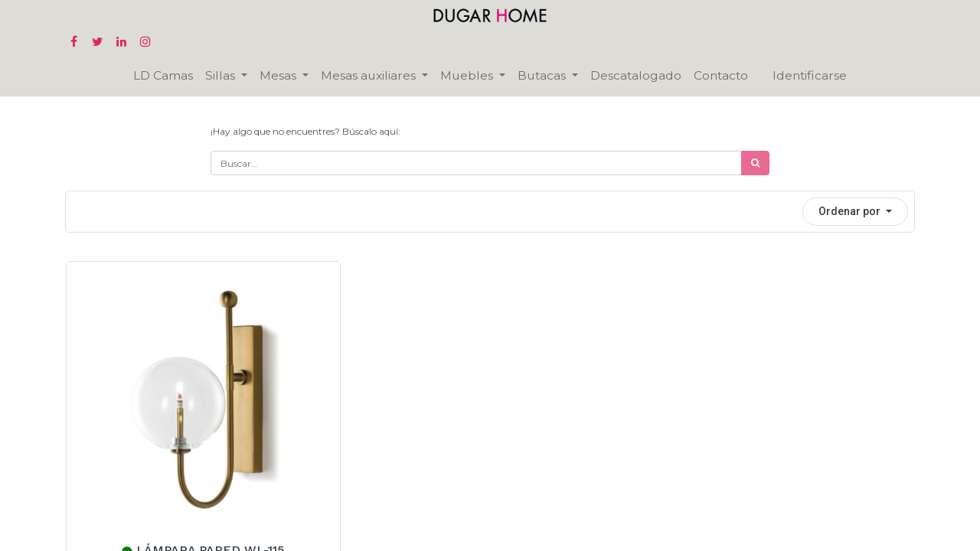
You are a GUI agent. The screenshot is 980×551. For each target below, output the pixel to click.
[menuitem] (163, 75)
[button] (855, 212)
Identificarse (810, 75)
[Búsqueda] (755, 163)
